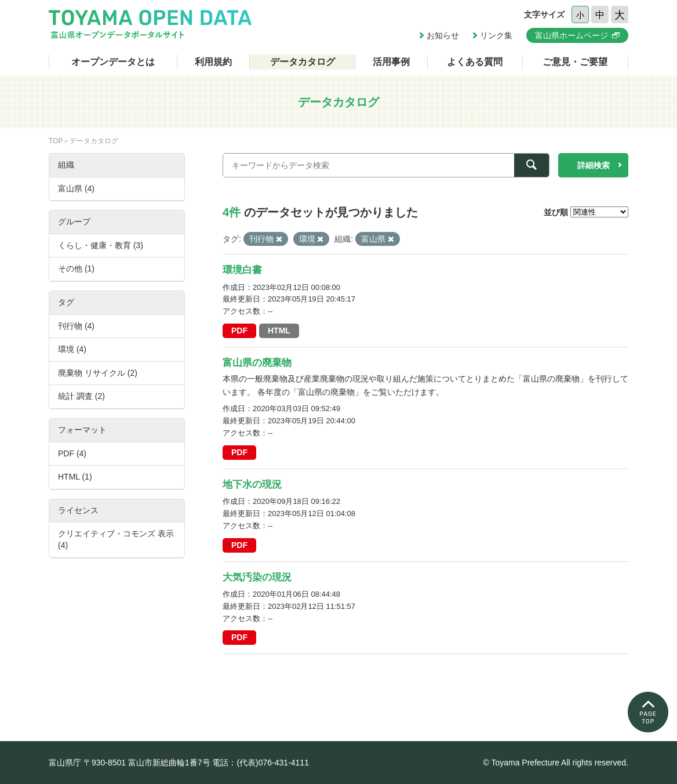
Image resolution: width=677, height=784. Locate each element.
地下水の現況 (252, 484)
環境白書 (242, 270)
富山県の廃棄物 (257, 363)
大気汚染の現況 (257, 577)
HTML (279, 331)
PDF (239, 331)
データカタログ (303, 62)
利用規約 (213, 62)
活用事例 (391, 62)
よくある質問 (475, 62)
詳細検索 (594, 165)
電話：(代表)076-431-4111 (261, 763)
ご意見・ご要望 (575, 62)
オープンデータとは (113, 62)
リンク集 (496, 35)
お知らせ (443, 35)
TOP (56, 141)
